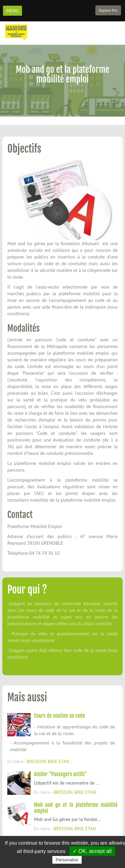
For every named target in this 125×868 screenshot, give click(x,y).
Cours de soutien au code (59, 716)
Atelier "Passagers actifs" (60, 774)
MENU (12, 11)
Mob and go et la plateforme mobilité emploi (76, 808)
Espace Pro (108, 10)
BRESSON (36, 761)
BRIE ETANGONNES (67, 761)
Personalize (67, 860)
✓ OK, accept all (92, 851)
